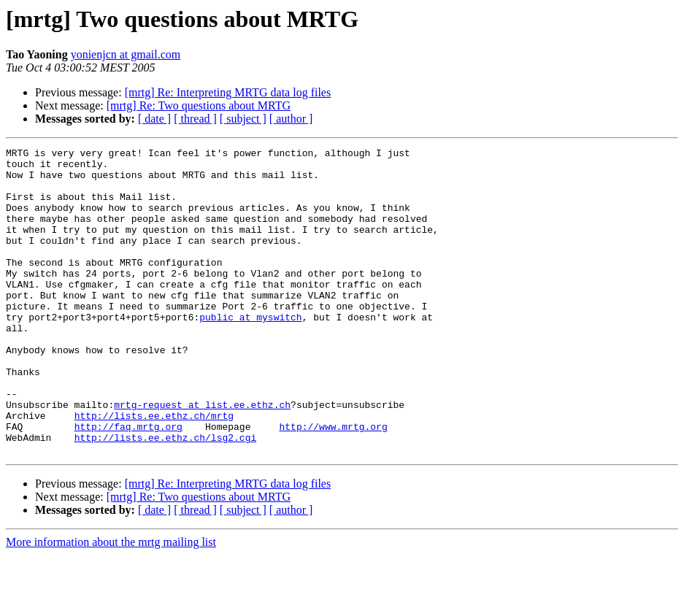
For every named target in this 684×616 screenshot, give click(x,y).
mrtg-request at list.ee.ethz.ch (202, 457)
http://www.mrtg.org (333, 483)
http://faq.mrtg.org (128, 483)
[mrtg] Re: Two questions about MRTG (199, 105)
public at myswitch (250, 352)
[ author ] (291, 119)
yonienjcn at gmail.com (126, 54)
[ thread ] (195, 119)
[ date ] (154, 119)
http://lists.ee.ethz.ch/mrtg (154, 470)
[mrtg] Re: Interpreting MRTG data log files (228, 92)
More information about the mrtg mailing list (111, 603)
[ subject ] (243, 119)
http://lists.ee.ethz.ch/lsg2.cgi (166, 496)
